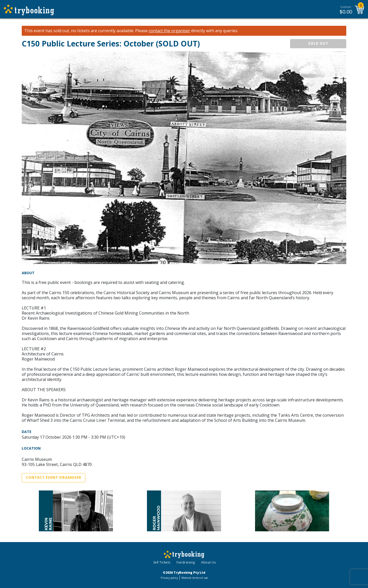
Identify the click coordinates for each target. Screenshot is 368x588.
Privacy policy (169, 578)
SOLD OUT (318, 43)
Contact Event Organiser (54, 477)
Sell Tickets (162, 562)
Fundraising (186, 562)
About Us (208, 562)
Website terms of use (195, 578)
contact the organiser (169, 31)
